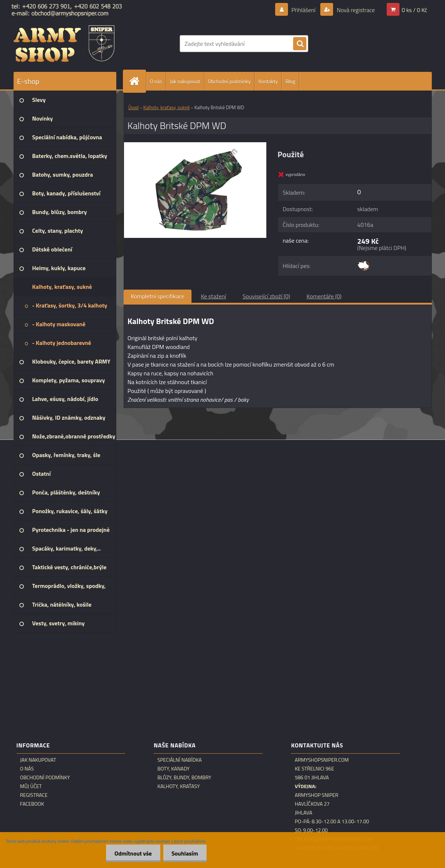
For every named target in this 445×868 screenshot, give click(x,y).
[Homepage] (138, 81)
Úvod (134, 107)
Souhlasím (184, 853)
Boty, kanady (174, 769)
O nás (156, 81)
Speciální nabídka (180, 760)
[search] (300, 44)
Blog (290, 81)
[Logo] (64, 44)
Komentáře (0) (324, 296)
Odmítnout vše (131, 853)
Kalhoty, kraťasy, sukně (167, 107)
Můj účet (31, 786)
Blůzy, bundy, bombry (184, 777)
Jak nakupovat (185, 81)
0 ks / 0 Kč (415, 10)
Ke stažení (213, 296)
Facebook (32, 804)
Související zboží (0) (266, 296)
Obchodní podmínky (229, 81)
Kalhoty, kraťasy (179, 786)
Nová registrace (355, 10)
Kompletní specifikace (158, 296)
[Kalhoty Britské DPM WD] (195, 145)
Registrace (34, 795)
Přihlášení (304, 10)
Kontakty (268, 81)
